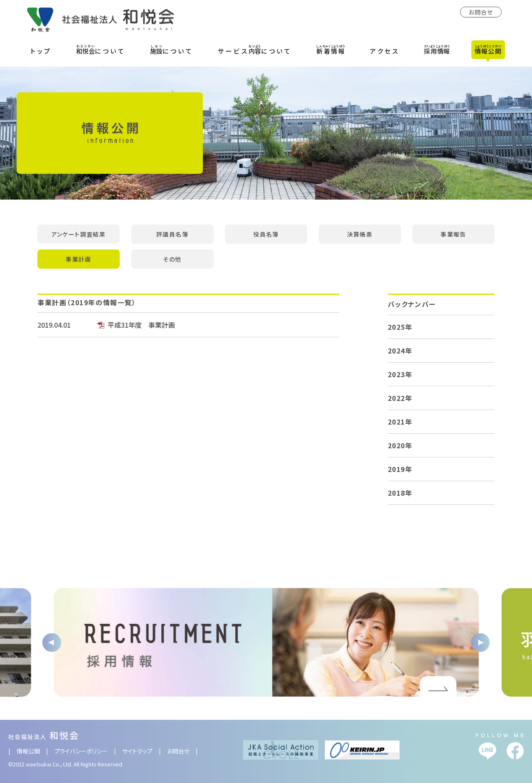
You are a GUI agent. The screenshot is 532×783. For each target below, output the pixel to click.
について (101, 49)
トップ (41, 51)
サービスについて (255, 49)
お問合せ (481, 12)
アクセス (385, 51)
